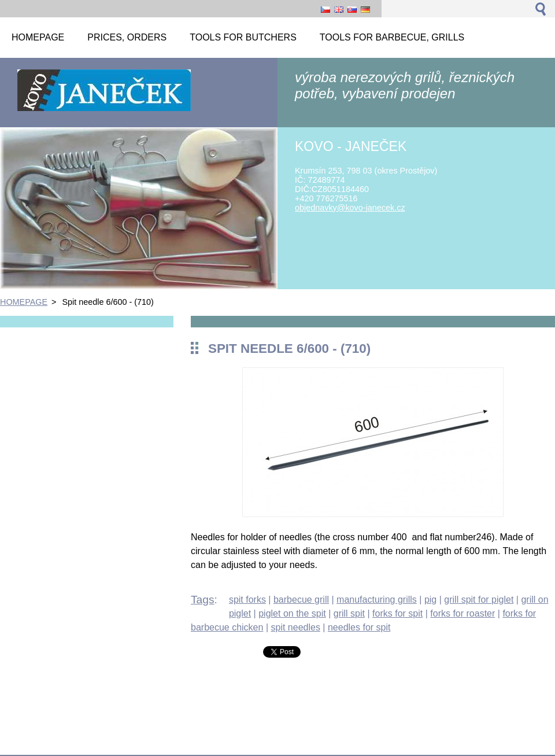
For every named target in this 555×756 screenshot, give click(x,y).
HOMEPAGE (24, 302)
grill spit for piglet (479, 600)
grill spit (349, 613)
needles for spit (359, 627)
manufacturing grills (377, 600)
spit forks (247, 600)
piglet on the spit (292, 613)
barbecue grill (301, 600)
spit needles (295, 627)
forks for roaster (462, 613)
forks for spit (397, 613)
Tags (203, 600)
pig (430, 600)
